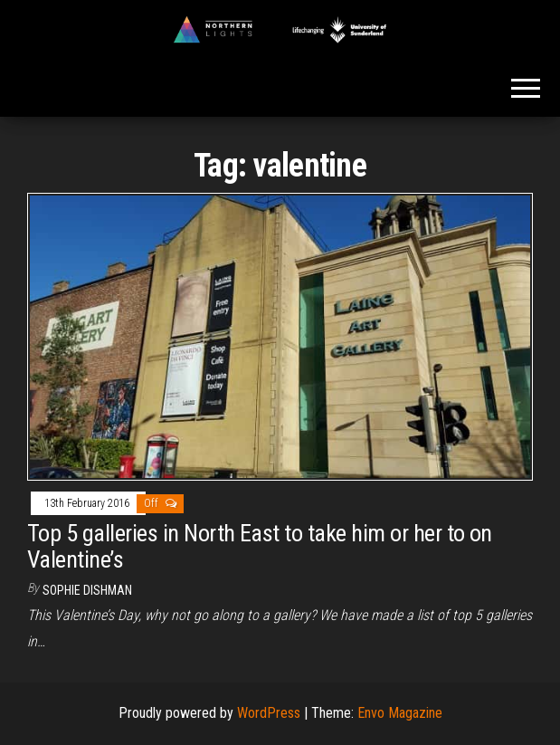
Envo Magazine (400, 713)
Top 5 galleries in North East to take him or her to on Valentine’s (260, 546)
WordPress (269, 713)
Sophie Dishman (87, 590)
